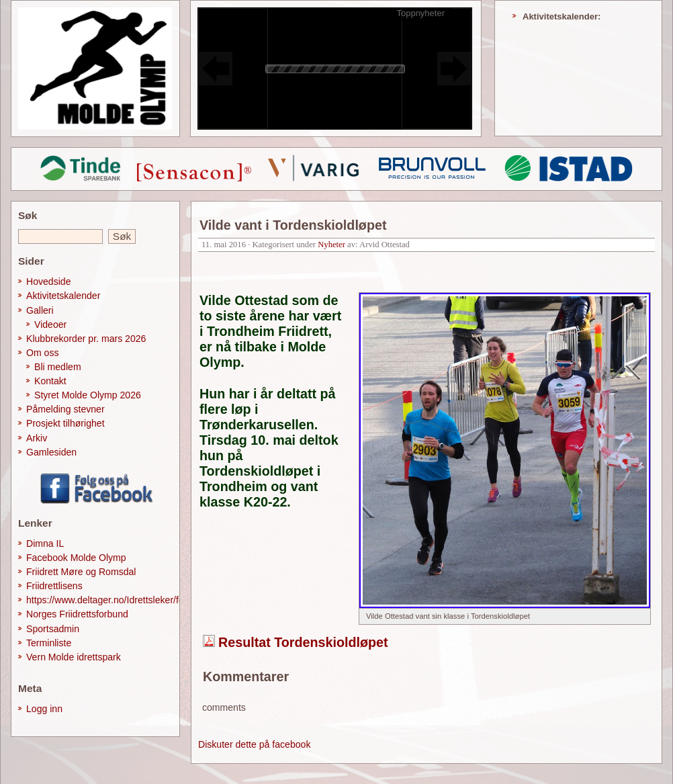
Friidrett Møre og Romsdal (81, 572)
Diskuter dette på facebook (254, 744)
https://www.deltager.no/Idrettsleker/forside (115, 600)
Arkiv (37, 438)
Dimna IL (45, 543)
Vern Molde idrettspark (74, 657)
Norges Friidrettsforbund (77, 614)
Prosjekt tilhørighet (65, 423)
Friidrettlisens (54, 586)
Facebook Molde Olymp (76, 558)
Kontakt (50, 381)
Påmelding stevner (65, 409)
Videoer (50, 324)
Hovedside (49, 281)
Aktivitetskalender (63, 296)
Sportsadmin (53, 629)
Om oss (43, 353)
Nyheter (331, 245)
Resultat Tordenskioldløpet (303, 642)
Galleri (40, 310)
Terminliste (49, 643)
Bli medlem (58, 367)
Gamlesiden (51, 452)
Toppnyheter (420, 13)
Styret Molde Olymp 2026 (88, 395)
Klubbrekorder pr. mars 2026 (86, 339)
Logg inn (44, 709)
